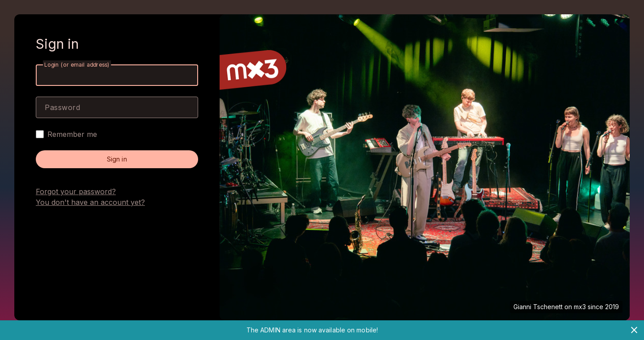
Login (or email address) (77, 65)
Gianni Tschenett (538, 307)
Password (62, 107)
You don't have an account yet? (90, 202)
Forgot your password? (76, 191)
